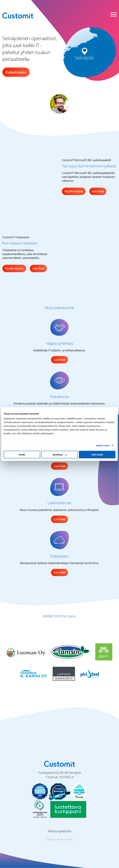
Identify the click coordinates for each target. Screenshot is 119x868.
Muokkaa (60, 455)
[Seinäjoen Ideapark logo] (104, 652)
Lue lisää (98, 191)
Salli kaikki (97, 455)
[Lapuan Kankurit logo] (64, 674)
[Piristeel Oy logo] (90, 674)
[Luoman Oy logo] (26, 652)
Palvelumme (16, 72)
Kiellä (22, 455)
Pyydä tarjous (74, 191)
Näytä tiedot (103, 445)
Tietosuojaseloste (60, 831)
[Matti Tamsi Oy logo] (70, 652)
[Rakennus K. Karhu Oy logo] (34, 674)
